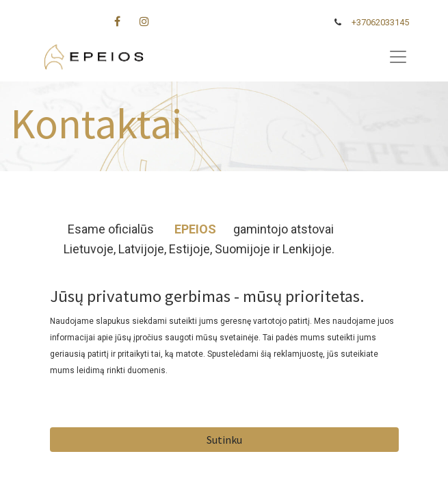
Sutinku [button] (224, 440)
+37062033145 (380, 22)
